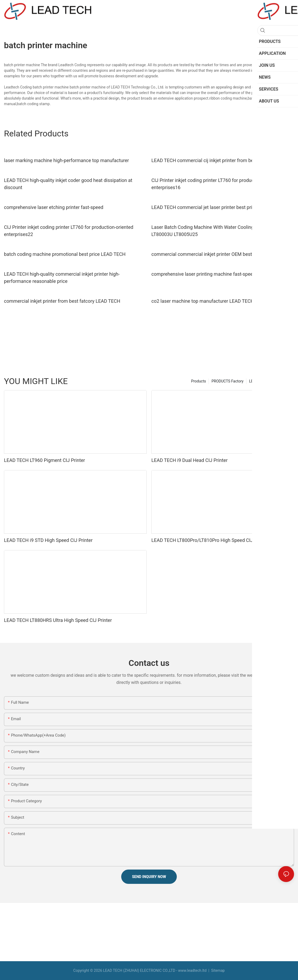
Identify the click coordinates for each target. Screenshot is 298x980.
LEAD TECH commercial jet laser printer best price (204, 207)
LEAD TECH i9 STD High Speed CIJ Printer (48, 540)
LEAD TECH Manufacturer (270, 381)
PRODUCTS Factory (227, 381)
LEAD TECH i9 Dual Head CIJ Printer (189, 460)
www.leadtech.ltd (192, 970)
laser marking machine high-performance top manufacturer (66, 160)
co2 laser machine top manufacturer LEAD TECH (203, 301)
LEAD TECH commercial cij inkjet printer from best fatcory (213, 160)
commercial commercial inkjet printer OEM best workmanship (217, 254)
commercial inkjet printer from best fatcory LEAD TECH (62, 301)
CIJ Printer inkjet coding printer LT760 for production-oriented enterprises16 (216, 184)
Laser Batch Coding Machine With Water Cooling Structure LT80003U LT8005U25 (213, 231)
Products (198, 381)
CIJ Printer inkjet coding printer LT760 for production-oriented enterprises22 (69, 231)
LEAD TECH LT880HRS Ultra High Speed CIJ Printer (58, 620)
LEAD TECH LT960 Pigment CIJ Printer (44, 460)
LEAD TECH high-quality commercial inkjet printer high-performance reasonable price (62, 278)
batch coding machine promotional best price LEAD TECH (65, 254)
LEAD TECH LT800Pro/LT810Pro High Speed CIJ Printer (210, 540)
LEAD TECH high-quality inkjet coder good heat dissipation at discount (68, 184)
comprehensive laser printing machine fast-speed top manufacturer (222, 274)
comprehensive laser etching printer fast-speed (54, 207)
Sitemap (217, 970)
